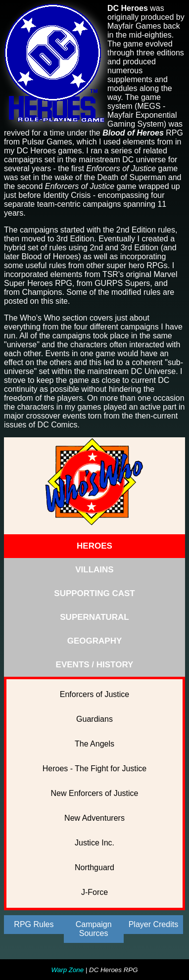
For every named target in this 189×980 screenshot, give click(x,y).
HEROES (94, 546)
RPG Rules (34, 924)
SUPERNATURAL (94, 617)
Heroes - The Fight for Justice (94, 769)
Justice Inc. (94, 843)
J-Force (94, 892)
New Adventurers (94, 818)
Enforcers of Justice (95, 694)
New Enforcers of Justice (95, 793)
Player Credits (153, 924)
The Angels (94, 744)
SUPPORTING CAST (94, 593)
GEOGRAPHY (95, 641)
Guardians (94, 719)
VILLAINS (94, 570)
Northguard (94, 867)
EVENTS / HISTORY (95, 665)
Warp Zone (67, 970)
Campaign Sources (94, 929)
